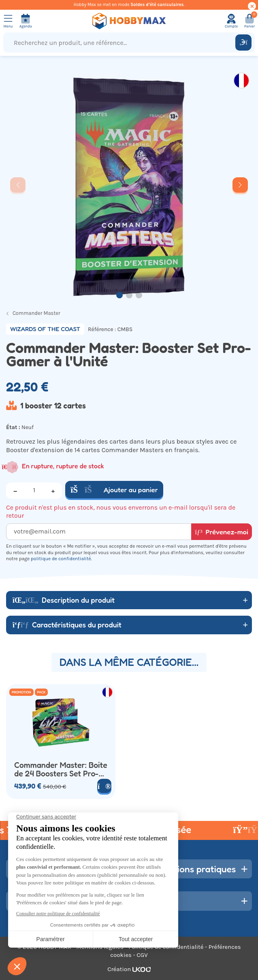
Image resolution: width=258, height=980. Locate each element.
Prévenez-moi (222, 532)
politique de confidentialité (61, 559)
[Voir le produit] (104, 786)
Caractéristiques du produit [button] (67, 625)
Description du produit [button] (64, 600)
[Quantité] (34, 491)
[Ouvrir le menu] (8, 21)
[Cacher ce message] (252, 6)
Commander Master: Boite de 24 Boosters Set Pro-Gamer (61, 770)
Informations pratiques (189, 869)
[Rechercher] (243, 43)
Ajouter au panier (114, 490)
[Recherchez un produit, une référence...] (121, 43)
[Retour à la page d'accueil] (129, 21)
